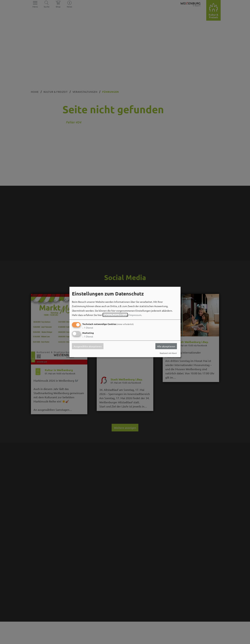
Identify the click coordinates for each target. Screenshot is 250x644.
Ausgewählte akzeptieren (88, 346)
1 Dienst (88, 328)
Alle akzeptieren (166, 346)
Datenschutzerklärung (115, 315)
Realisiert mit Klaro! (168, 353)
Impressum (135, 315)
